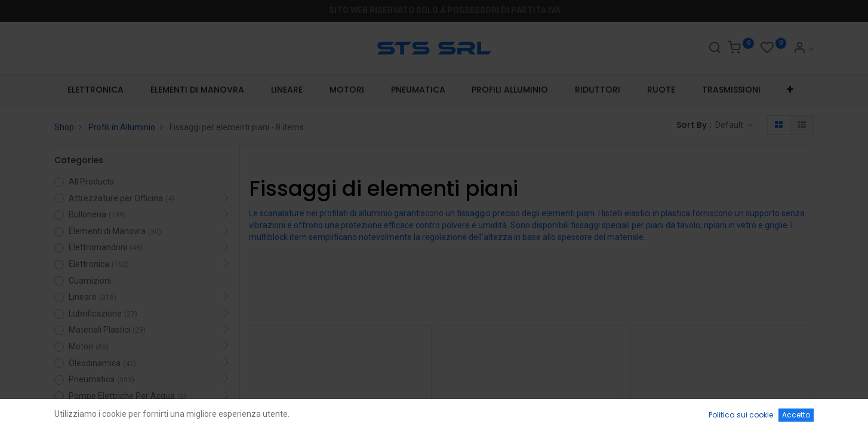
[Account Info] (803, 49)
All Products (91, 182)
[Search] (715, 49)
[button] (790, 90)
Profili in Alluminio (122, 127)
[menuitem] (96, 90)
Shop (64, 127)
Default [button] (730, 125)
